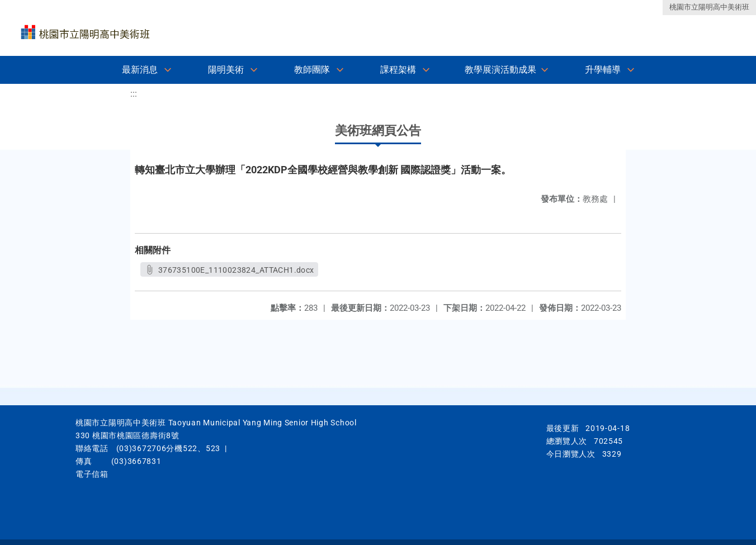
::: (134, 94)
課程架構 (398, 70)
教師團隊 (312, 70)
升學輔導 (603, 70)
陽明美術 (226, 70)
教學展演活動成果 (500, 70)
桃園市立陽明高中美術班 (709, 7)
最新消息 (140, 70)
